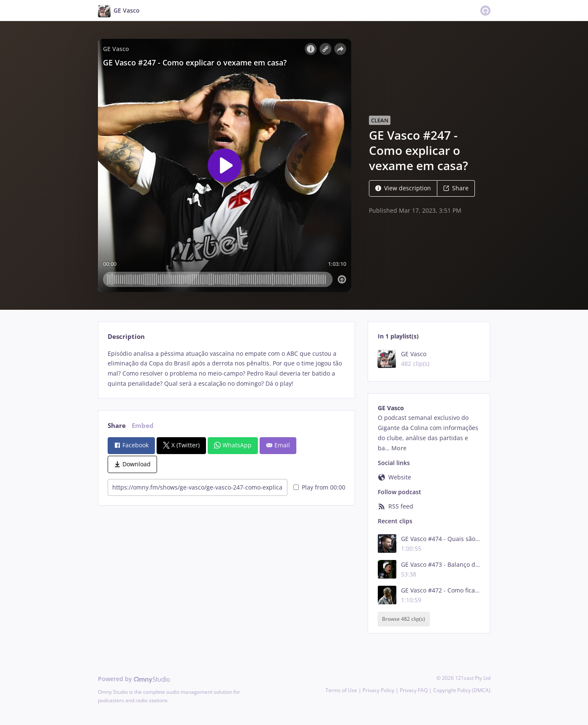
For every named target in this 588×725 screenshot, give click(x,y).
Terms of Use (341, 690)
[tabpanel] (226, 369)
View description (403, 188)
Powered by (134, 679)
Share (456, 188)
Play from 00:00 (319, 487)
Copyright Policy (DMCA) (462, 690)
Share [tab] (117, 426)
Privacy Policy (378, 690)
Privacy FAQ (414, 690)
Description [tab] (126, 337)
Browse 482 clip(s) (404, 619)
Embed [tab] (143, 426)
